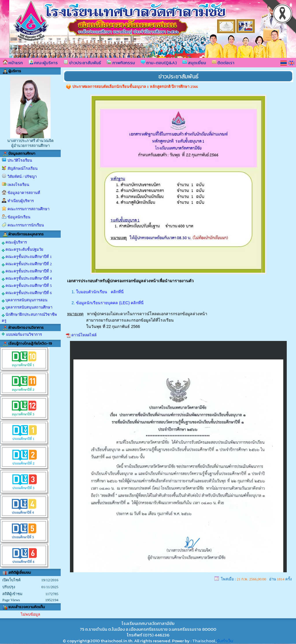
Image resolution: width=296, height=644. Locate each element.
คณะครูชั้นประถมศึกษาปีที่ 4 (27, 278)
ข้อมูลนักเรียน (19, 217)
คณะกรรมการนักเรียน (26, 225)
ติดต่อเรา (223, 63)
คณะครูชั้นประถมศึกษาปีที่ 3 (27, 271)
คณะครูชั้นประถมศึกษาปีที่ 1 (27, 257)
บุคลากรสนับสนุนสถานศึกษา (27, 307)
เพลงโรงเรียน (18, 185)
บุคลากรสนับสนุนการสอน (25, 300)
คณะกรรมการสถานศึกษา (28, 209)
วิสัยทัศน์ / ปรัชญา (22, 177)
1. (74, 292)
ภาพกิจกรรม (121, 63)
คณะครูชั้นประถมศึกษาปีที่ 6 (27, 293)
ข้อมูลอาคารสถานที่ (24, 193)
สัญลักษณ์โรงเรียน (23, 168)
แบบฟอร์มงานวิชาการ (24, 334)
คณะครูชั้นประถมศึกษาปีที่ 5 (27, 286)
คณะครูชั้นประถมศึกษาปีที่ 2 (27, 264)
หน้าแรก (13, 63)
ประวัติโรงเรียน (20, 160)
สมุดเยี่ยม (194, 63)
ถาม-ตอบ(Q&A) (159, 63)
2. (74, 303)
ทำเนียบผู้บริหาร (21, 201)
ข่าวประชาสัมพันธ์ (82, 63)
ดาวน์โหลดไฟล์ (84, 335)
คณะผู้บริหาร (43, 63)
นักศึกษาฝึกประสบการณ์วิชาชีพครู (29, 318)
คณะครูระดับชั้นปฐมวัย (23, 250)
